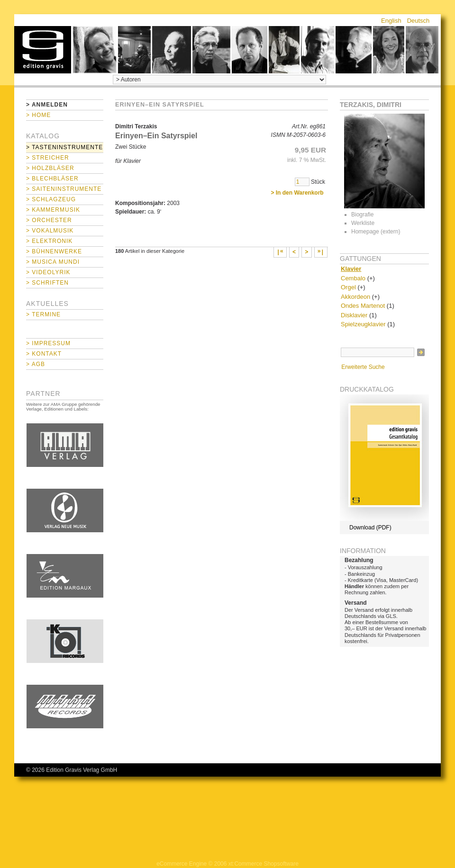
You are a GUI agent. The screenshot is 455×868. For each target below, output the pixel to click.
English (391, 21)
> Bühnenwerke (54, 251)
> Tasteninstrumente (64, 147)
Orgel (348, 287)
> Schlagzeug (51, 199)
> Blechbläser (52, 179)
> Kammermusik (53, 210)
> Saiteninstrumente (64, 189)
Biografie (362, 215)
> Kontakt (44, 354)
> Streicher (48, 158)
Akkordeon (355, 297)
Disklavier (354, 315)
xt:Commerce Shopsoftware (264, 864)
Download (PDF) (370, 528)
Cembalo (353, 278)
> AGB (36, 364)
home (43, 50)
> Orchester (49, 220)
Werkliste (363, 223)
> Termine (43, 314)
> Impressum (48, 343)
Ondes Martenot (363, 306)
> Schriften (47, 283)
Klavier (351, 269)
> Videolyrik (48, 272)
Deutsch (419, 21)
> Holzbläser (50, 168)
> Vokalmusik (50, 231)
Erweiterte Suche (363, 367)
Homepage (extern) (376, 232)
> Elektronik (49, 241)
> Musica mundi (53, 262)
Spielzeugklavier (363, 324)
